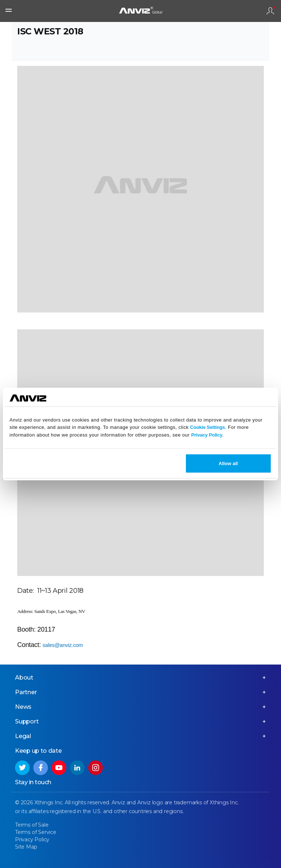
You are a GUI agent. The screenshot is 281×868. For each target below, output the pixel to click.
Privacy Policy (207, 435)
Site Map (26, 847)
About (24, 678)
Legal (23, 736)
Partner (26, 692)
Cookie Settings (208, 427)
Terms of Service (36, 832)
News (23, 707)
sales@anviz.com (63, 645)
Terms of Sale (32, 825)
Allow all (228, 463)
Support (27, 721)
